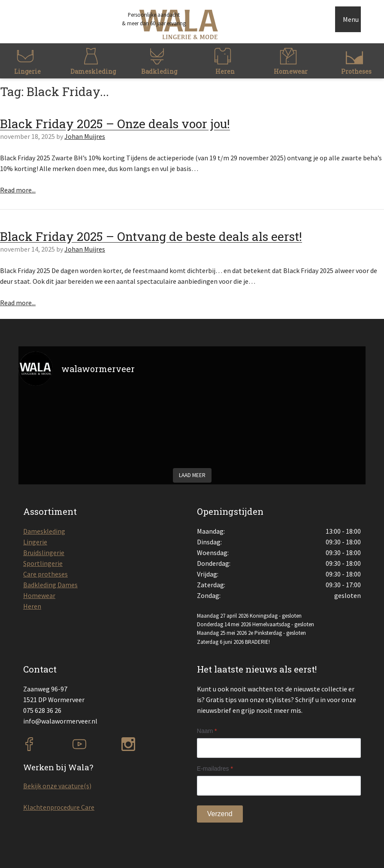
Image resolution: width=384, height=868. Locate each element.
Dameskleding (44, 531)
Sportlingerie (43, 563)
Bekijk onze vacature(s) (57, 786)
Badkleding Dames (50, 585)
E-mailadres (215, 769)
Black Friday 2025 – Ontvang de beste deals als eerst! (151, 236)
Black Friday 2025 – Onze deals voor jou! (115, 124)
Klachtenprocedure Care (59, 807)
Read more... (18, 190)
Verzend (220, 814)
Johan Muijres (85, 136)
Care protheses (45, 574)
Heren (32, 606)
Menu (351, 19)
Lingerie (35, 542)
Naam (207, 731)
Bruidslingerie (44, 553)
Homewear (39, 595)
